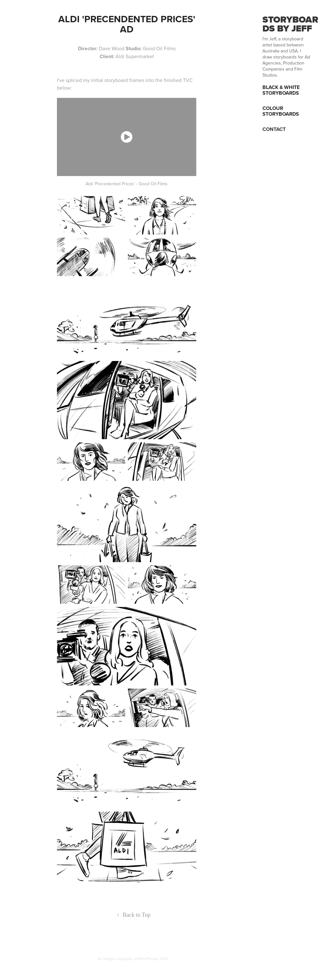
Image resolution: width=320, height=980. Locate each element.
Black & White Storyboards (281, 90)
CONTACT (274, 129)
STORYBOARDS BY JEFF (290, 24)
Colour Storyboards (281, 111)
